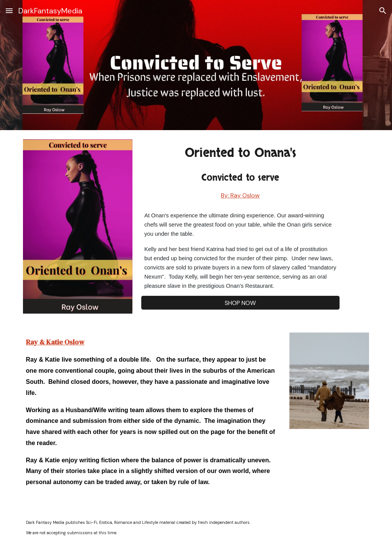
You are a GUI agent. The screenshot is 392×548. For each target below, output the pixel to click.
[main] (240, 172)
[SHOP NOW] (240, 303)
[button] (9, 11)
